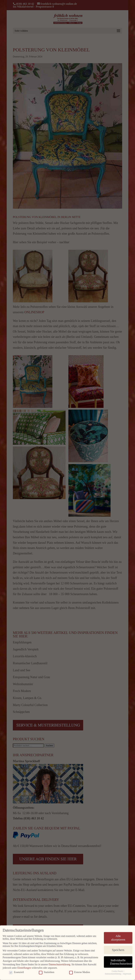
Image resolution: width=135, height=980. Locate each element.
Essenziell (16, 971)
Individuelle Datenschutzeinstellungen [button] (121, 961)
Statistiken (46, 971)
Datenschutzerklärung (60, 963)
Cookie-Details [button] (118, 970)
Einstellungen (24, 967)
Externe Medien (80, 971)
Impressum (127, 972)
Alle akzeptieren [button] (118, 936)
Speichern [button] (118, 948)
